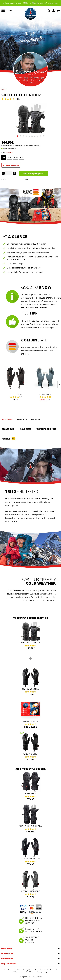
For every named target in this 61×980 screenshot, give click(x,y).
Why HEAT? (7, 419)
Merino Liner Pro (31, 689)
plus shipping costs (8, 146)
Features (22, 419)
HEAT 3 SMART (46, 298)
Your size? (25, 429)
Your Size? (9, 153)
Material (36, 419)
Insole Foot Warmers (29, 972)
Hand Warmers (40, 970)
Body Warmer (29, 970)
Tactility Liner (16, 394)
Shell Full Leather (30, 643)
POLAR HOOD (41, 308)
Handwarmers (30, 721)
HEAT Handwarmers (31, 268)
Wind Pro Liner (31, 754)
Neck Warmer (18, 970)
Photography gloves (44, 972)
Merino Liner (45, 394)
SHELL (47, 324)
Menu (7, 10)
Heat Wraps (8, 970)
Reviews (9, 439)
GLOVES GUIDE (9, 429)
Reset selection (11, 165)
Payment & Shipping (46, 429)
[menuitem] (6, 11)
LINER (24, 308)
